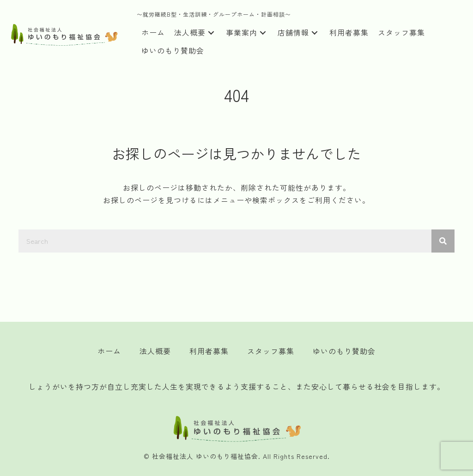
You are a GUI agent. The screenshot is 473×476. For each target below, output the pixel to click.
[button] (211, 33)
